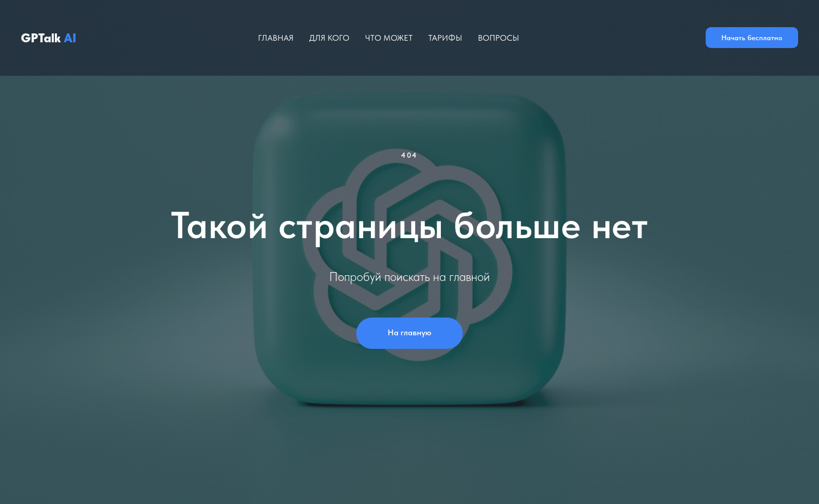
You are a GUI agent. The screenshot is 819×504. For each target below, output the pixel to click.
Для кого (329, 38)
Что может (389, 38)
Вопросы (499, 38)
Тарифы (445, 38)
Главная (276, 38)
